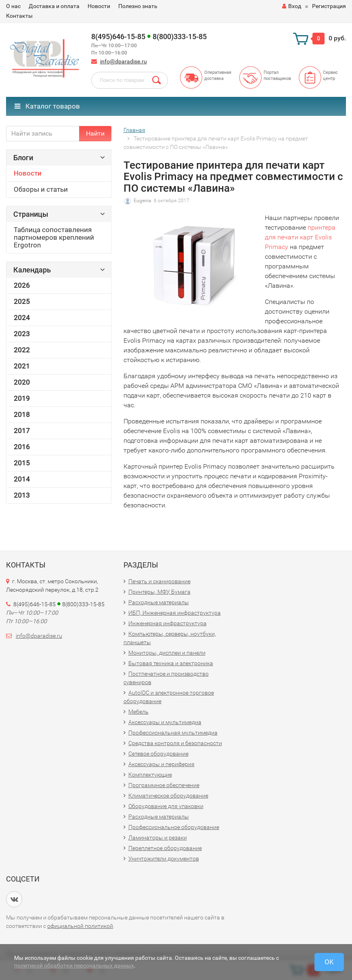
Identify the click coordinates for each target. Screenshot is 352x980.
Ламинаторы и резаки (158, 838)
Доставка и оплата (54, 6)
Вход (292, 6)
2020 (22, 382)
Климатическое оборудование (168, 796)
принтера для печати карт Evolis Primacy (300, 237)
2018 (22, 415)
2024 (22, 318)
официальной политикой (80, 926)
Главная (134, 130)
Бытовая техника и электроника (171, 663)
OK (329, 962)
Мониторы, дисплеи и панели (167, 653)
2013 (22, 495)
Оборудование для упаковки (166, 806)
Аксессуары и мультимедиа (165, 722)
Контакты (19, 16)
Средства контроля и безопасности (175, 743)
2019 (22, 398)
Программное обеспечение (164, 785)
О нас (13, 6)
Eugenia (142, 201)
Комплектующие (150, 775)
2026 (22, 285)
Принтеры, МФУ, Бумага (159, 592)
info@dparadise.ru (124, 61)
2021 (22, 366)
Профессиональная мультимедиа (173, 733)
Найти (95, 133)
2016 (22, 447)
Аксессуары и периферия (161, 764)
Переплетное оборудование (165, 848)
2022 (22, 350)
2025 (22, 302)
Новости (99, 6)
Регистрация (329, 6)
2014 (22, 479)
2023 (22, 334)
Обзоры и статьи (41, 189)
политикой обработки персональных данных (74, 965)
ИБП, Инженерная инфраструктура (175, 613)
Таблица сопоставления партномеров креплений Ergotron (54, 237)
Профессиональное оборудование (174, 827)
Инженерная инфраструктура (168, 623)
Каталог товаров (47, 106)
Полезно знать (138, 6)
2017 (22, 431)
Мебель (138, 712)
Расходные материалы (159, 602)
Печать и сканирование (159, 581)
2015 (22, 463)
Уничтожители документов (164, 859)
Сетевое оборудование (158, 754)
